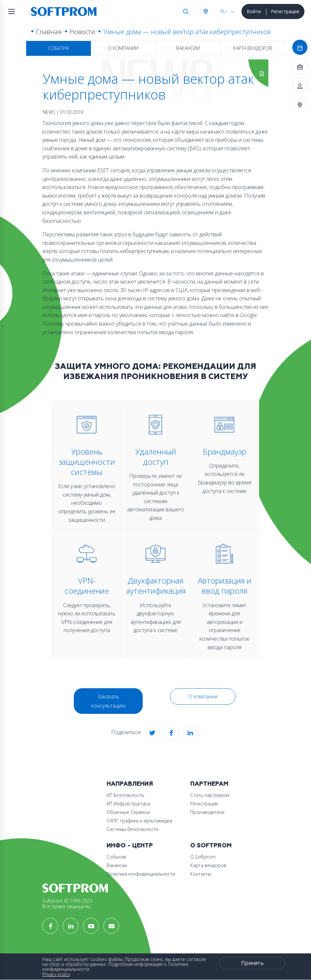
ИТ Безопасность (125, 795)
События (58, 48)
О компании (123, 48)
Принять (252, 963)
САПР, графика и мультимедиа (139, 821)
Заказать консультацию (108, 701)
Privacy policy (56, 974)
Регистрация (285, 11)
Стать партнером (210, 795)
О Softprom (211, 846)
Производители (207, 812)
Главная (49, 32)
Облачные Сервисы (128, 812)
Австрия (205, 11)
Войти (254, 11)
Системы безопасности (133, 829)
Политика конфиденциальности (141, 874)
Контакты (201, 874)
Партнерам (209, 784)
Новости (83, 32)
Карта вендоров (253, 48)
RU (223, 11)
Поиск (186, 11)
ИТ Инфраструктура (128, 804)
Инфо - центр (130, 846)
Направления (130, 784)
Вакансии (188, 48)
